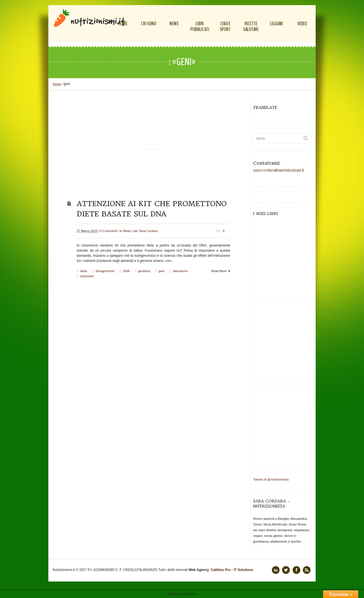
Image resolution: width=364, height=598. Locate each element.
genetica (144, 271)
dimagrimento (105, 271)
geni (161, 271)
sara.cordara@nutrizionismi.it (279, 170)
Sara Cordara (148, 231)
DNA (126, 271)
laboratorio (180, 271)
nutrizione (87, 276)
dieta (84, 271)
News (127, 231)
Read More (219, 271)
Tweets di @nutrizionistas (271, 479)
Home (57, 84)
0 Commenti (108, 231)
